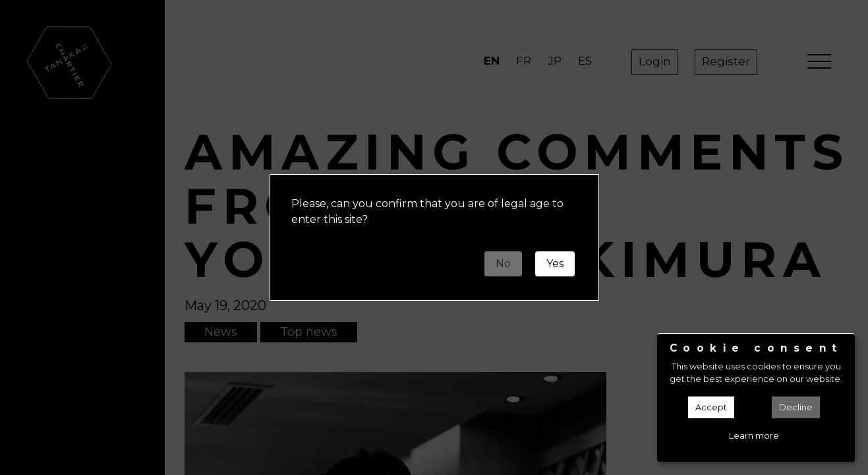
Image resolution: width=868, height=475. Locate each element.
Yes (555, 264)
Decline (796, 407)
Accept (711, 407)
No (503, 264)
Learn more (754, 436)
